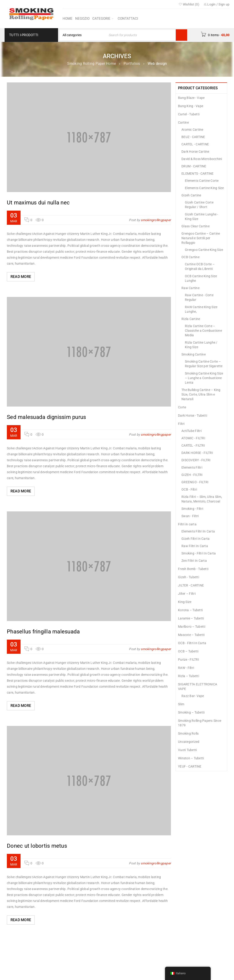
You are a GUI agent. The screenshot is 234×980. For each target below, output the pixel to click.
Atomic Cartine (192, 130)
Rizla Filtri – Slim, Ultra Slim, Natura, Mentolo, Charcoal (202, 499)
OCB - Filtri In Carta (192, 643)
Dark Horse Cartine (195, 152)
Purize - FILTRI (189, 660)
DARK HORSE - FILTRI (197, 453)
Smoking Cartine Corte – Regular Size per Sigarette (204, 364)
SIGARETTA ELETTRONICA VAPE (198, 687)
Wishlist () (189, 4)
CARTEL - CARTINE (195, 144)
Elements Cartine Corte (202, 181)
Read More (21, 277)
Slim (181, 704)
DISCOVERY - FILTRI (196, 460)
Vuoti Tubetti (187, 750)
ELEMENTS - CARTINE (198, 174)
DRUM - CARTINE (194, 166)
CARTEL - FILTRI (193, 445)
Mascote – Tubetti (191, 635)
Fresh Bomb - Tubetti (193, 569)
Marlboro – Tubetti (192, 627)
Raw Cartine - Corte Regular (199, 297)
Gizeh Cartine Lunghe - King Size (202, 217)
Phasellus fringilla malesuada (43, 632)
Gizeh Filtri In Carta (195, 539)
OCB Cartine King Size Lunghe (201, 278)
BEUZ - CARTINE (193, 137)
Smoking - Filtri (192, 509)
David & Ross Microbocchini (202, 159)
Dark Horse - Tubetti (193, 415)
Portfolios (132, 64)
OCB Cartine (190, 257)
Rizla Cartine (191, 319)
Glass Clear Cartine (195, 226)
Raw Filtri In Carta (195, 546)
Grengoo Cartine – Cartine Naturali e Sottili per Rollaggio (201, 238)
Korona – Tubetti (190, 610)
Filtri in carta (187, 524)
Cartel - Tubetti (189, 114)
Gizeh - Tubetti (189, 577)
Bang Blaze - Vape (191, 98)
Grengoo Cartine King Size (204, 250)
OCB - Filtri (189, 489)
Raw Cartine (190, 288)
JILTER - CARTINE (191, 585)
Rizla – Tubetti (189, 676)
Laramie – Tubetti (191, 618)
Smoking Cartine (194, 354)
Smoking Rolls (188, 733)
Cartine (183, 122)
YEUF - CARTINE (190, 766)
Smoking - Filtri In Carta (199, 553)
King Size (185, 602)
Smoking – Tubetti (191, 712)
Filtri (181, 424)
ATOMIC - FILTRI (193, 438)
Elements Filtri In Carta (198, 531)
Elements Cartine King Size (204, 188)
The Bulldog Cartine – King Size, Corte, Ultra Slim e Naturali (201, 394)
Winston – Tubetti (191, 758)
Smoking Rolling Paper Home (92, 64)
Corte (182, 407)
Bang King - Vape (191, 106)
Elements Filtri (192, 467)
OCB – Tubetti (188, 651)
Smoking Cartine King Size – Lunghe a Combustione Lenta (204, 378)
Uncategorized (189, 742)
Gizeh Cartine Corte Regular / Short (199, 205)
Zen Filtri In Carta (194, 561)
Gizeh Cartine (191, 195)
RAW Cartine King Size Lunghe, (201, 309)
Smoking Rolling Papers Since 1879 (200, 723)
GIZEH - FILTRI (192, 475)
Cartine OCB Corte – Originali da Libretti (200, 266)
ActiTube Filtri (191, 431)
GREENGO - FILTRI (195, 482)
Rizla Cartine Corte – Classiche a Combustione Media (203, 331)
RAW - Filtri (186, 668)
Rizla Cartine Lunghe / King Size (201, 345)
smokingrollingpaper (156, 220)
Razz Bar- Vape (193, 696)
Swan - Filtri (190, 516)
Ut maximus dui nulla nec (38, 203)
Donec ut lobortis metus (37, 846)
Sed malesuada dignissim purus (46, 417)
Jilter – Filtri (187, 594)
